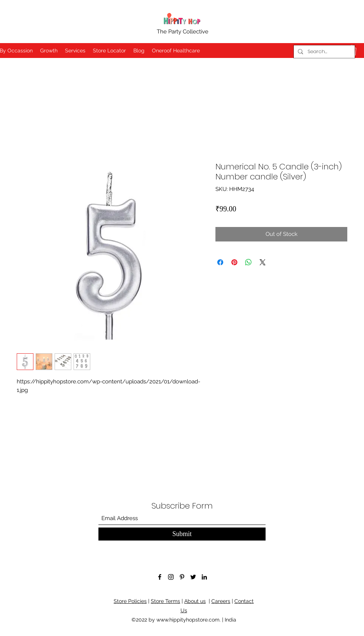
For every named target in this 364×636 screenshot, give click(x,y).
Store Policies (130, 601)
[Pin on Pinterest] (234, 262)
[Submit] (182, 534)
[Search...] (323, 52)
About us (195, 601)
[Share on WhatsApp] (248, 262)
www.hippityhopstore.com (188, 620)
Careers (221, 601)
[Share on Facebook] (220, 262)
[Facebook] (160, 577)
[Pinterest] (182, 577)
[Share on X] (263, 262)
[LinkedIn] (204, 577)
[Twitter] (193, 577)
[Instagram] (171, 577)
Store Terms (165, 601)
